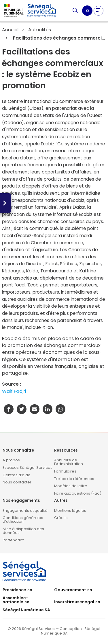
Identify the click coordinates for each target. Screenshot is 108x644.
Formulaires (65, 471)
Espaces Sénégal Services (28, 468)
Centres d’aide (17, 475)
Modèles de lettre (71, 486)
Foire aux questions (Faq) (78, 493)
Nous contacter (17, 482)
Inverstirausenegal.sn (77, 602)
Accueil (10, 30)
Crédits (61, 518)
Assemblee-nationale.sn (16, 600)
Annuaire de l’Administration (69, 462)
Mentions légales (70, 511)
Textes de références (74, 479)
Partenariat (13, 540)
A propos (11, 460)
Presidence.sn (17, 590)
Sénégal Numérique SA (26, 610)
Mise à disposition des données (23, 531)
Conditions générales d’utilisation (23, 520)
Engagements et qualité (25, 511)
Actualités (40, 30)
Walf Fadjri (14, 391)
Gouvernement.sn (73, 590)
